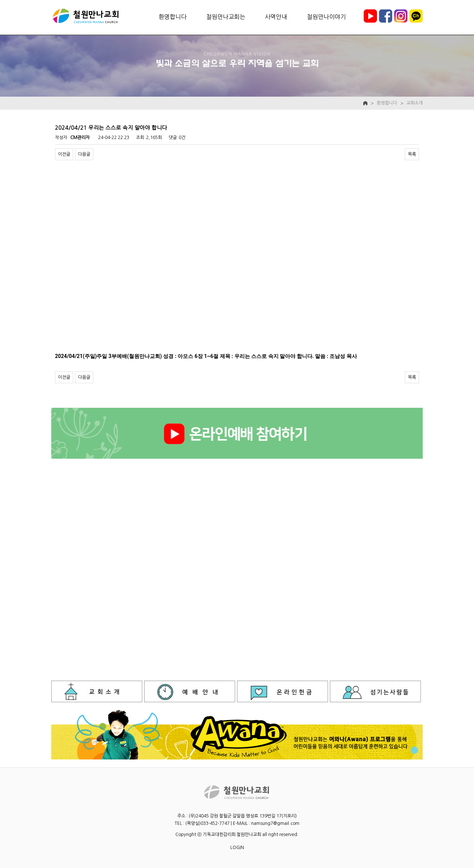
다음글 (84, 154)
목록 (412, 154)
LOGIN (237, 848)
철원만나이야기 (326, 17)
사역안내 (276, 17)
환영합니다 (173, 17)
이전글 (64, 154)
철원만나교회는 (226, 17)
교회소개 (415, 103)
